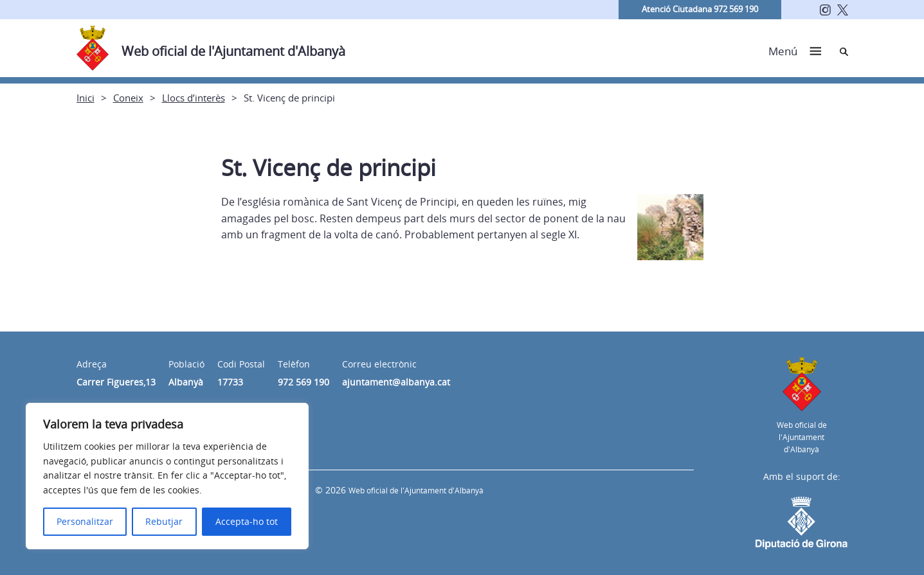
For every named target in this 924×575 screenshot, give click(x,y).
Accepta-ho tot (247, 521)
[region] (167, 476)
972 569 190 (303, 382)
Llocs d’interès (194, 98)
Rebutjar (164, 521)
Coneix (128, 98)
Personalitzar (85, 521)
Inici (86, 98)
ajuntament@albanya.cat (396, 382)
